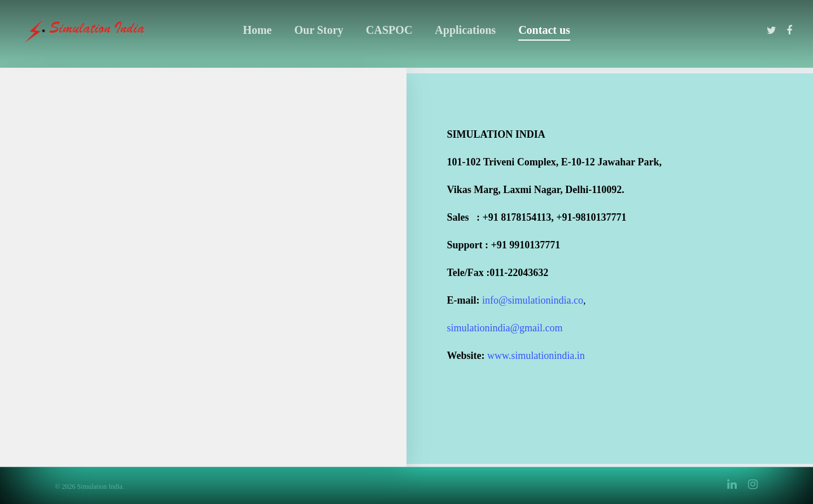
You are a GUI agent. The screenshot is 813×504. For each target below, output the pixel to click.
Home (257, 30)
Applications (465, 30)
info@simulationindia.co (533, 300)
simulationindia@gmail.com (505, 328)
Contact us (544, 30)
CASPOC (389, 30)
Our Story (319, 30)
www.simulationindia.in (536, 356)
